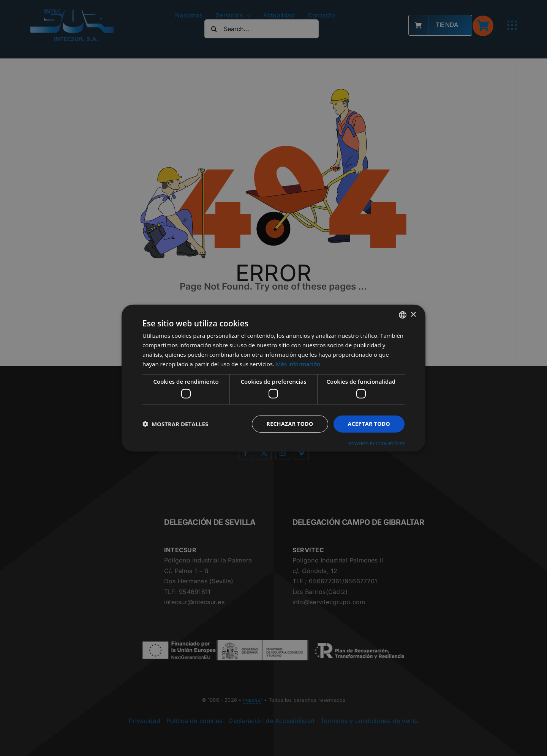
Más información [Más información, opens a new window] (298, 364)
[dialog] (273, 378)
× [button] (413, 314)
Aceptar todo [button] (369, 424)
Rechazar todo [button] (290, 424)
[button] (175, 424)
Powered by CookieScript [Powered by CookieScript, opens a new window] (377, 443)
